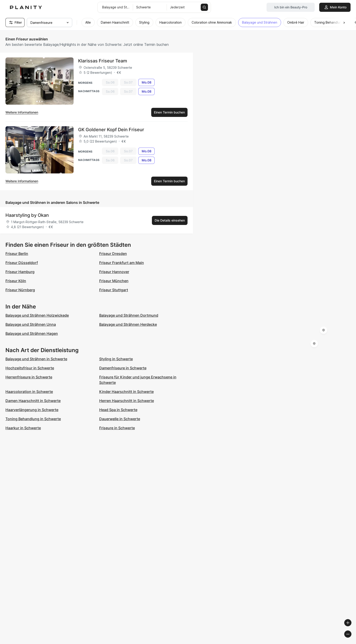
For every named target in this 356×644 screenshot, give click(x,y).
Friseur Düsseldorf (22, 263)
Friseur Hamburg (20, 272)
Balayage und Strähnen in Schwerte (36, 359)
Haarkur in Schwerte (23, 428)
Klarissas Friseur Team (103, 61)
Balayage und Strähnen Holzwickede (37, 315)
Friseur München (114, 281)
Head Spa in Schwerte (118, 410)
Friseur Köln (16, 281)
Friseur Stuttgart (114, 290)
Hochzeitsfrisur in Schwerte (30, 368)
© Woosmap (271, 642)
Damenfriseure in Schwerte (123, 368)
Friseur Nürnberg (20, 290)
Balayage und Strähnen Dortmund (129, 315)
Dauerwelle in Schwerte (120, 419)
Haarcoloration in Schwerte (29, 392)
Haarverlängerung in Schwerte (32, 410)
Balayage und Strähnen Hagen (32, 333)
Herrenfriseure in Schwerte (29, 377)
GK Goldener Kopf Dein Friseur (111, 130)
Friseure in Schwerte (117, 428)
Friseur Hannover (114, 272)
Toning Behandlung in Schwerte (33, 419)
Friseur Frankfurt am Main (122, 263)
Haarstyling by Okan (27, 215)
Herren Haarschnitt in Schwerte (127, 401)
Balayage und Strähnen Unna (31, 324)
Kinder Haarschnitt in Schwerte (126, 392)
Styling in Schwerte (116, 359)
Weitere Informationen (22, 112)
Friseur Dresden (113, 254)
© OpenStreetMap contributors (331, 642)
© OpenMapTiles (294, 642)
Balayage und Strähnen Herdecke (128, 324)
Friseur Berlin (17, 254)
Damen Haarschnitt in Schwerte (33, 401)
